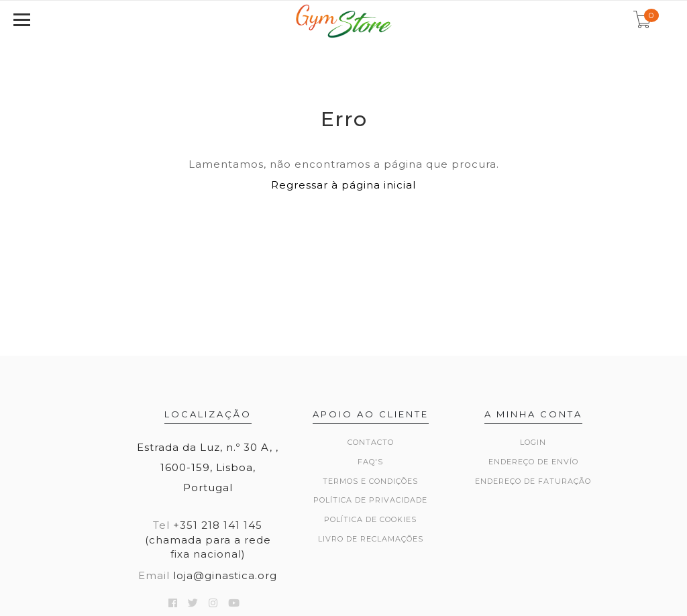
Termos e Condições (370, 481)
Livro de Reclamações (371, 539)
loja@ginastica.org (225, 575)
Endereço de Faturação (533, 481)
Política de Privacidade (370, 500)
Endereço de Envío (533, 462)
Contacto (371, 442)
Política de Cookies (370, 519)
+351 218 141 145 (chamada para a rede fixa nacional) (208, 540)
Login (533, 442)
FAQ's (370, 462)
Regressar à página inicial (343, 185)
